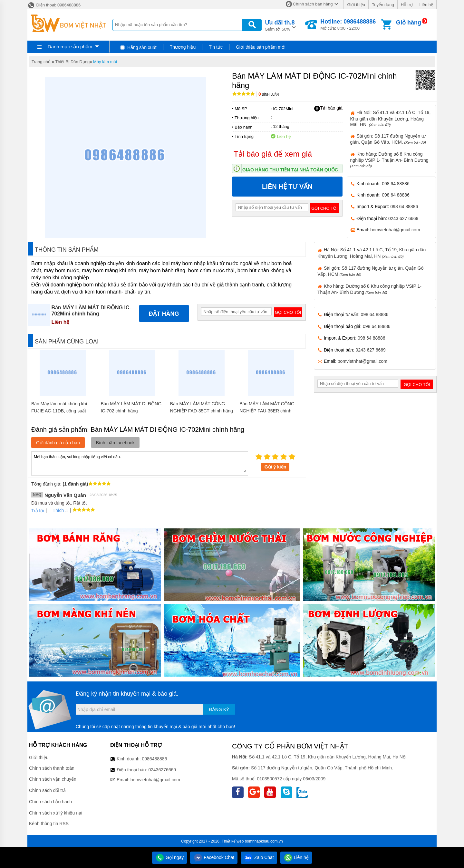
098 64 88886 (396, 184)
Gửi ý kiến (275, 467)
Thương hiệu (183, 47)
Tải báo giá (328, 108)
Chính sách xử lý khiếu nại (56, 813)
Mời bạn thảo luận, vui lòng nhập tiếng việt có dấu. (140, 463)
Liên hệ (426, 5)
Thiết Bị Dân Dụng (72, 62)
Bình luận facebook (115, 443)
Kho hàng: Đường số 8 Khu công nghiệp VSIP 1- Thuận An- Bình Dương (389, 160)
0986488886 (155, 759)
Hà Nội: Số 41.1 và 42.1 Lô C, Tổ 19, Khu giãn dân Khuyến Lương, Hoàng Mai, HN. (391, 118)
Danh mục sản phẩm (70, 47)
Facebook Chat (214, 857)
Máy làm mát (105, 62)
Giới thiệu (356, 5)
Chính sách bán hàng (313, 4)
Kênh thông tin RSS (49, 824)
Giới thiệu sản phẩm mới (261, 47)
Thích (56, 510)
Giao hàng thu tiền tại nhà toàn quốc (290, 170)
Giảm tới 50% (280, 25)
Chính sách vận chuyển (53, 779)
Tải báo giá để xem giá (273, 154)
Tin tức (216, 47)
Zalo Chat (259, 857)
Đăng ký (219, 709)
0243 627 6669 (403, 218)
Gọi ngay (169, 857)
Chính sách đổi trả (47, 790)
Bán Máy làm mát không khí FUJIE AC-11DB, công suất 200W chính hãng (59, 411)
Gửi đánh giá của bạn (58, 443)
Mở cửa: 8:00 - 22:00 (348, 24)
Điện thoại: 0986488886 (54, 5)
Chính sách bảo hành (50, 802)
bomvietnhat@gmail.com (395, 230)
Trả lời (38, 511)
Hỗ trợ (407, 5)
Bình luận (269, 95)
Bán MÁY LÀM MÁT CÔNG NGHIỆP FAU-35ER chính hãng (267, 411)
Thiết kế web (233, 841)
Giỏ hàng (409, 23)
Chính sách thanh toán (52, 768)
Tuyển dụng (383, 5)
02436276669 (162, 770)
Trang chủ (41, 62)
